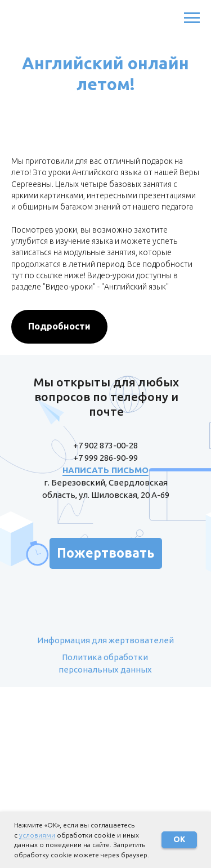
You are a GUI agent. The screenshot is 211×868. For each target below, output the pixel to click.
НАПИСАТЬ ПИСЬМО (105, 470)
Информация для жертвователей (105, 640)
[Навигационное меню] (192, 18)
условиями (37, 835)
